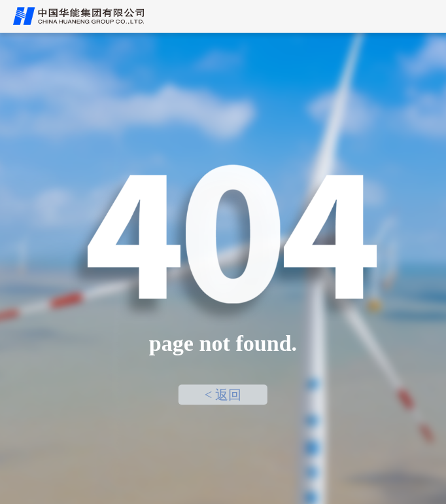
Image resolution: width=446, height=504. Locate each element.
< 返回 (223, 395)
